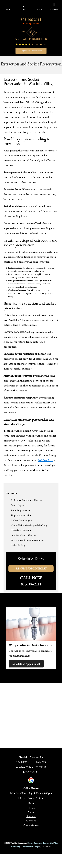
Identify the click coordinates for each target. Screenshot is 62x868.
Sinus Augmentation (21, 510)
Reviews (31, 816)
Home (31, 808)
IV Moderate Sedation (21, 530)
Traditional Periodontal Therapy (26, 500)
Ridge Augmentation (21, 515)
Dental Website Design (30, 847)
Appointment (31, 825)
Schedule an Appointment (26, 664)
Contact (31, 820)
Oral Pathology (18, 545)
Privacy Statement (35, 843)
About (31, 812)
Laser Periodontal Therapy (23, 535)
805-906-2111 (31, 19)
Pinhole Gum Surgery (21, 520)
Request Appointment (31, 569)
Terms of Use (48, 843)
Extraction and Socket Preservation (27, 540)
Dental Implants (18, 505)
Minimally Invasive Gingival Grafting (29, 525)
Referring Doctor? (31, 23)
